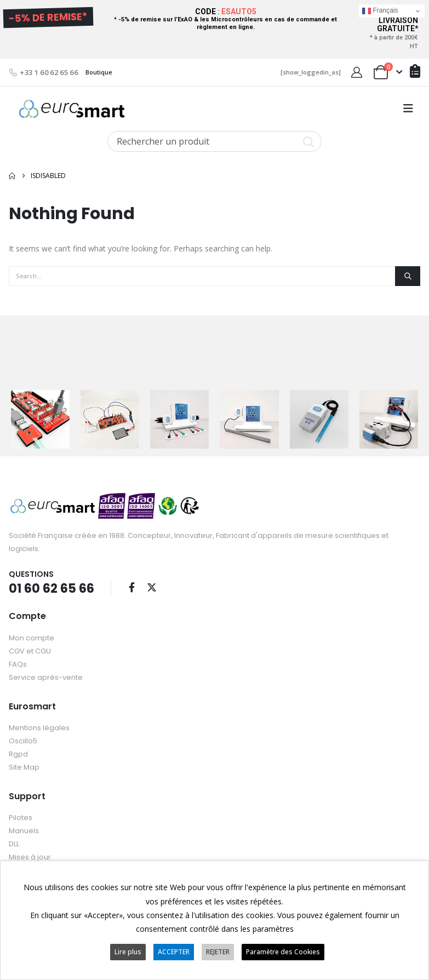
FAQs (18, 664)
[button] (408, 108)
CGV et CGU (30, 651)
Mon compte (32, 637)
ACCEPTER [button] (174, 952)
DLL (14, 843)
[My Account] (357, 72)
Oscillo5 (23, 740)
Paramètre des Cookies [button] (283, 952)
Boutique (99, 72)
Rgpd (18, 753)
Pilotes (21, 817)
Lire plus (128, 952)
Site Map (24, 767)
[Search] (408, 276)
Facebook (131, 587)
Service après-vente (46, 677)
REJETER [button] (218, 952)
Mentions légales (39, 727)
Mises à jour (30, 856)
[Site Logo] (72, 109)
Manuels (24, 830)
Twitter (152, 587)
